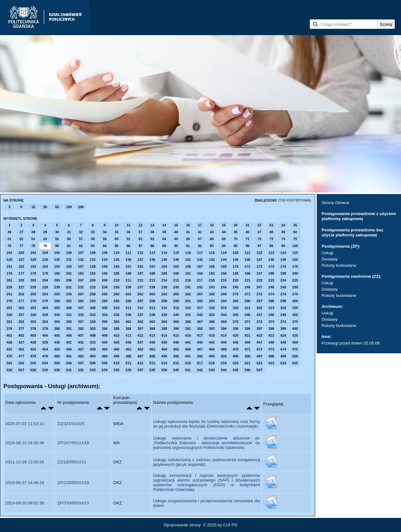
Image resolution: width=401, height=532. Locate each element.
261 (128, 294)
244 (224, 287)
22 (259, 225)
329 (45, 315)
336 (128, 315)
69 (224, 239)
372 (259, 322)
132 (81, 260)
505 (57, 363)
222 (259, 280)
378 (33, 329)
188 (152, 273)
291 (188, 301)
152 (21, 266)
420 (236, 335)
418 (212, 335)
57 (81, 239)
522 (259, 363)
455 (57, 349)
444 (224, 342)
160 (117, 266)
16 (188, 225)
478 (33, 356)
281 (69, 301)
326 (9, 315)
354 (45, 322)
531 (69, 370)
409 (105, 335)
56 (69, 239)
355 (57, 322)
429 (45, 342)
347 (259, 315)
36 (128, 232)
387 (140, 329)
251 (9, 294)
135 (117, 260)
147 (259, 260)
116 (188, 253)
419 (224, 335)
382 (81, 329)
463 (152, 349)
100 (69, 207)
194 (224, 273)
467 (200, 349)
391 (188, 329)
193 (212, 273)
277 (21, 301)
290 (176, 301)
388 (152, 329)
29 (45, 232)
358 (93, 322)
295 (236, 301)
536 (128, 370)
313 (152, 308)
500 (295, 356)
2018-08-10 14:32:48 (25, 443)
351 (9, 322)
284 (105, 301)
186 (128, 273)
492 (200, 356)
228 (33, 287)
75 (295, 239)
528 (33, 370)
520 (236, 363)
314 (164, 308)
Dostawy (329, 259)
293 (212, 301)
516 (188, 363)
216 (188, 280)
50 (57, 207)
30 (45, 207)
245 (236, 287)
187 (140, 273)
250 (295, 287)
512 (140, 363)
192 (200, 273)
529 (45, 370)
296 (247, 301)
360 (117, 322)
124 (283, 253)
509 (105, 363)
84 (105, 246)
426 (9, 342)
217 (200, 280)
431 (69, 342)
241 (188, 287)
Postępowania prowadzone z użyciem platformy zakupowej (359, 216)
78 (33, 246)
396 (247, 329)
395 (236, 329)
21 (247, 225)
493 (212, 356)
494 (224, 356)
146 (247, 260)
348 (271, 315)
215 (176, 280)
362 (140, 322)
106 (69, 253)
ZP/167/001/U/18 (73, 443)
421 (247, 335)
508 (93, 363)
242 (200, 287)
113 (152, 253)
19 (224, 225)
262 (140, 294)
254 (45, 294)
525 (295, 363)
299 (283, 301)
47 (259, 232)
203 (33, 280)
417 (200, 335)
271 (247, 294)
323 (271, 308)
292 (200, 301)
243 (212, 287)
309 (105, 308)
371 (247, 322)
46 (247, 232)
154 (45, 266)
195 (236, 273)
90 (176, 246)
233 (93, 287)
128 (33, 260)
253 (33, 294)
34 (105, 232)
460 (117, 349)
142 (200, 260)
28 (33, 232)
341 (188, 315)
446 (247, 342)
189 (164, 273)
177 (21, 273)
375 (295, 322)
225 (295, 280)
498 (271, 356)
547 (259, 370)
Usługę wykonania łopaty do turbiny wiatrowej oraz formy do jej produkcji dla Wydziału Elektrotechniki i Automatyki (207, 424)
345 (236, 315)
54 (45, 239)
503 (33, 363)
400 (295, 329)
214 (164, 280)
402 (21, 335)
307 (81, 308)
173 (271, 266)
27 (21, 232)
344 (224, 315)
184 (105, 273)
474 (283, 349)
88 (152, 246)
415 (176, 335)
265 (176, 294)
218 (212, 280)
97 (259, 246)
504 (45, 363)
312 (140, 308)
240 (176, 287)
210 (117, 280)
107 (81, 253)
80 (57, 246)
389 (164, 329)
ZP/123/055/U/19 (73, 483)
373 (271, 322)
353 (33, 322)
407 (81, 335)
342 (200, 315)
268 (212, 294)
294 (224, 301)
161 (128, 266)
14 (164, 225)
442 (200, 342)
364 (164, 322)
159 (105, 266)
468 (212, 349)
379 (45, 329)
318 (212, 308)
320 (236, 308)
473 (271, 349)
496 (247, 356)
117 (200, 253)
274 (283, 294)
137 (140, 260)
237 (140, 287)
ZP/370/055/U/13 (73, 503)
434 (105, 342)
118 (212, 253)
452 (21, 349)
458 (93, 349)
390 (176, 329)
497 (259, 356)
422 (259, 335)
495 (236, 356)
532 (81, 370)
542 (200, 370)
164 (164, 266)
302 (21, 308)
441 (188, 342)
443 (212, 342)
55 (57, 239)
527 (21, 370)
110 (117, 253)
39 (164, 232)
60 (117, 239)
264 (164, 294)
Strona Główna (335, 203)
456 (69, 349)
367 (200, 322)
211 (128, 280)
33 (93, 232)
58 (93, 239)
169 (224, 266)
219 (224, 280)
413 (152, 335)
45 (236, 232)
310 (117, 308)
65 (176, 239)
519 (224, 363)
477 (21, 356)
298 (271, 301)
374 (283, 322)
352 (21, 322)
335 (117, 315)
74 (283, 239)
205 (57, 280)
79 (45, 246)
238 (152, 287)
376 (9, 329)
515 (176, 363)
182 (81, 273)
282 (81, 301)
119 (224, 253)
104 (45, 253)
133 (93, 260)
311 (128, 308)
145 (236, 260)
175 (295, 266)
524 (283, 363)
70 (236, 239)
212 (140, 280)
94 (224, 246)
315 (176, 308)
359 (105, 322)
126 (9, 260)
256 (69, 294)
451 (9, 349)
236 (128, 287)
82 (81, 246)
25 (295, 225)
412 (140, 335)
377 (21, 329)
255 (57, 294)
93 (212, 246)
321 (247, 308)
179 (45, 273)
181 (69, 273)
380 (57, 329)
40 (176, 232)
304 (45, 308)
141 (188, 260)
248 (271, 287)
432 (81, 342)
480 (57, 356)
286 (128, 301)
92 (200, 246)
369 (224, 322)
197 (259, 273)
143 (212, 260)
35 (117, 232)
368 (212, 322)
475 (295, 349)
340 (176, 315)
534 (105, 370)
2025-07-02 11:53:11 (25, 424)
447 (259, 342)
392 (200, 329)
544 (224, 370)
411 (128, 335)
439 (164, 342)
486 (128, 356)
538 (152, 370)
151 (9, 266)
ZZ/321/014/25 (71, 424)
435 (117, 342)
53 (33, 239)
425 (295, 335)
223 (271, 280)
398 (271, 329)
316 (188, 308)
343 (212, 315)
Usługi (327, 253)
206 (69, 280)
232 (81, 287)
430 (57, 342)
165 (176, 266)
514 (164, 363)
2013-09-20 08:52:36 (25, 503)
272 (259, 294)
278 (33, 301)
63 (152, 239)
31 (69, 232)
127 (21, 260)
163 (152, 266)
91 (188, 246)
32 (81, 232)
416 (188, 335)
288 (152, 301)
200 (81, 207)
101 (9, 253)
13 (152, 225)
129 (45, 260)
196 (247, 273)
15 (176, 225)
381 (69, 329)
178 (33, 273)
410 (117, 335)
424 (283, 335)
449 (283, 342)
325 (295, 308)
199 (283, 273)
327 (21, 315)
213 (152, 280)
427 (21, 342)
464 (164, 349)
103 (33, 253)
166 (188, 266)
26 (9, 232)
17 (200, 225)
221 (247, 280)
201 (9, 280)
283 (93, 301)
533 (93, 370)
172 (259, 266)
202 (21, 280)
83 (93, 246)
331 (69, 315)
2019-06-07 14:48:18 (25, 483)
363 (152, 322)
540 (176, 370)
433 (93, 342)
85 (117, 246)
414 (164, 335)
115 (176, 253)
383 (93, 329)
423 (271, 335)
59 (105, 239)
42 (200, 232)
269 (224, 294)
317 (200, 308)
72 (259, 239)
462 (140, 349)
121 (247, 253)
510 (117, 363)
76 (9, 246)
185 (117, 273)
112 (140, 253)
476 (9, 356)
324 (283, 308)
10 (33, 207)
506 (69, 363)
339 (164, 315)
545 (236, 370)
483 (93, 356)
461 (128, 349)
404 (45, 335)
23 (271, 225)
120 (236, 253)
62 (140, 239)
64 (164, 239)
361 (128, 322)
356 (69, 322)
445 (236, 342)
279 (45, 301)
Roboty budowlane (339, 265)
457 (81, 349)
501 (9, 363)
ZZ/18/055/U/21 (72, 462)
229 (45, 287)
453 (33, 349)
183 (93, 273)
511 (128, 363)
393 (212, 329)
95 (236, 246)
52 (21, 239)
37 (140, 232)
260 (117, 294)
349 (283, 315)
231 (69, 287)
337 (140, 315)
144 (224, 260)
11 (128, 225)
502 (21, 363)
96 (247, 246)
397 (259, 329)
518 (212, 363)
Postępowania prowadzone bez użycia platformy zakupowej (352, 232)
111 (128, 253)
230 (57, 287)
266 (188, 294)
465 (176, 349)
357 (81, 322)
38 (152, 232)
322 (259, 308)
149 (283, 260)
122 (259, 253)
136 (128, 260)
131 (69, 260)
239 (164, 287)
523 (271, 363)
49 (283, 232)
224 (283, 280)
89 (164, 246)
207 (81, 280)
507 (81, 363)
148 (271, 260)
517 (200, 363)
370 (236, 322)
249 (283, 287)
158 (93, 266)
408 (93, 335)
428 (33, 342)
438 (152, 342)
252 (21, 294)
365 (176, 322)
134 (105, 260)
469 (224, 349)
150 (295, 260)
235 (117, 287)
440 (176, 342)
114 (164, 253)
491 (188, 356)
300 (295, 301)
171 (247, 266)
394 (224, 329)
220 (236, 280)
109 (105, 253)
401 (9, 335)
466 (188, 349)
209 (105, 280)
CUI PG (230, 525)
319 (224, 308)
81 (69, 246)
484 (105, 356)
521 (247, 363)
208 (93, 280)
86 (128, 246)
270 (236, 294)
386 (128, 329)
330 (57, 315)
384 (105, 329)
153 (33, 266)
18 (212, 225)
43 (212, 232)
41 (188, 232)
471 (247, 349)
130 (57, 260)
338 (152, 315)
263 (152, 294)
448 (271, 342)
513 (152, 363)
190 (176, 273)
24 (283, 225)
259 (105, 294)
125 (295, 253)
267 (200, 294)
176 (9, 273)
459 (105, 349)
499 (283, 356)
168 (212, 266)
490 (176, 356)
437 (140, 342)
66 (188, 239)
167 (200, 266)
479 (45, 356)
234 (105, 287)
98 (271, 246)
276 (9, 301)
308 (93, 308)
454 (45, 349)
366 (188, 322)
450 (295, 342)
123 (271, 253)
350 (295, 315)
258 (93, 294)
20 (236, 225)
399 (283, 329)
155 (57, 266)
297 (259, 301)
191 (188, 273)
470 (236, 349)
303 (33, 308)
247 (259, 287)
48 (271, 232)
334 (105, 315)
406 (69, 335)
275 (295, 294)
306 (69, 308)
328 (33, 315)
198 (271, 273)
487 (140, 356)
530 (57, 370)
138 (152, 260)
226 (9, 287)
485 (117, 356)
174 (283, 266)
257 (81, 294)
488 (152, 356)
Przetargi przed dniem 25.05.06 (351, 343)
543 (212, 370)
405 (57, 335)
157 (81, 266)
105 (57, 253)
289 (164, 301)
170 (236, 266)
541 (188, 370)
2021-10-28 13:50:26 (25, 462)
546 (247, 370)
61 (128, 239)
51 (9, 239)
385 (117, 329)
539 (164, 370)
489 (164, 356)
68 (212, 239)
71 (247, 239)
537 (140, 370)
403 (33, 335)
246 (247, 287)
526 (9, 370)
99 (283, 246)
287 (140, 301)
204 (45, 280)
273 (271, 294)
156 (69, 266)
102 (21, 253)
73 (271, 239)
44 (224, 232)
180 (57, 273)
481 (69, 356)
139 (164, 260)
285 (117, 301)
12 (140, 225)
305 (57, 308)
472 (259, 349)
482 (81, 356)
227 (21, 287)
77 (21, 246)
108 (93, 253)
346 (247, 315)
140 (176, 260)
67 (200, 239)
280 (57, 301)
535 (117, 370)
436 (128, 342)
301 (9, 308)
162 (140, 266)
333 (93, 315)
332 (81, 315)
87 (140, 246)
